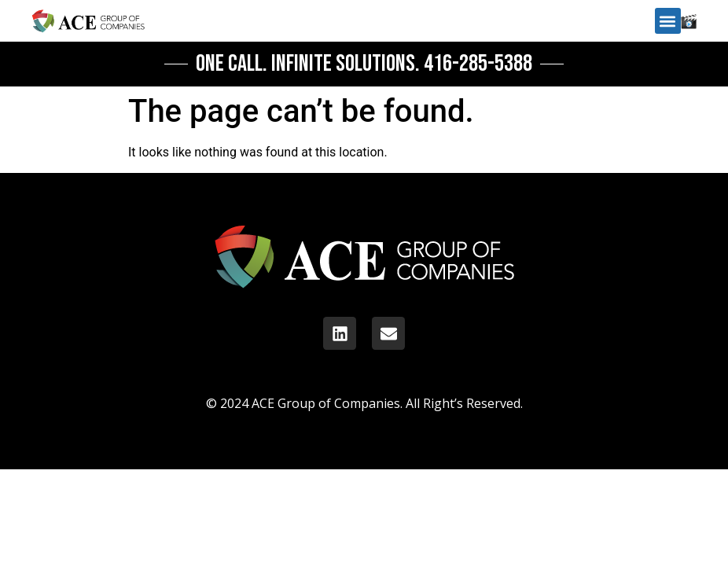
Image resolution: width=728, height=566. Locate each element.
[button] (668, 21)
